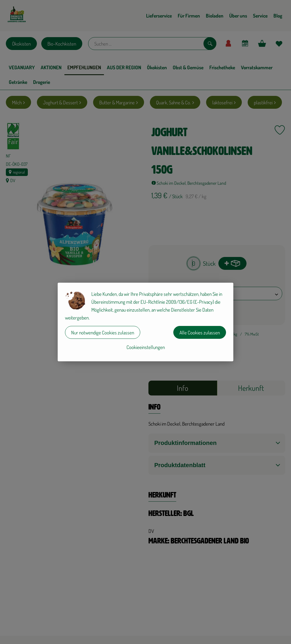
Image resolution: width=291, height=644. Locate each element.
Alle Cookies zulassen (200, 333)
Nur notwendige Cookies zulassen (103, 333)
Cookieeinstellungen (146, 347)
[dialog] (145, 322)
